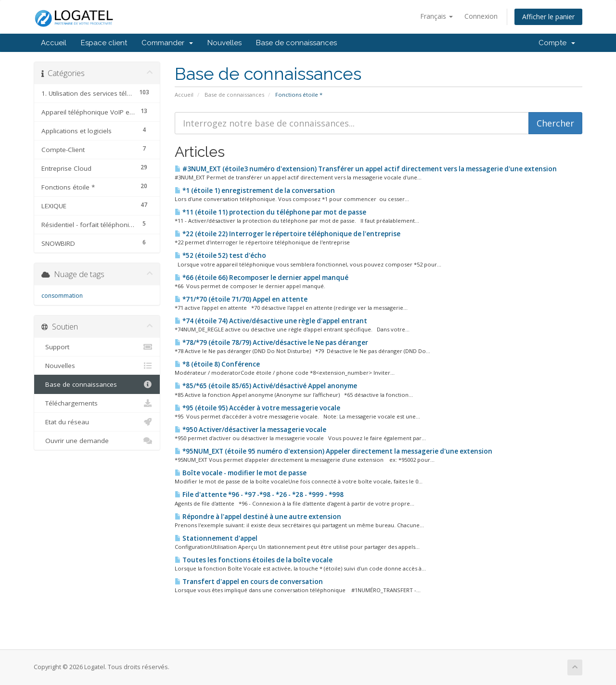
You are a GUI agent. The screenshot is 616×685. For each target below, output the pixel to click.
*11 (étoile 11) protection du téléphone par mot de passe (270, 212)
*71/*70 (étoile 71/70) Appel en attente (241, 299)
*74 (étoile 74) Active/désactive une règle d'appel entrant (271, 321)
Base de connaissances (296, 43)
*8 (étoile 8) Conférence (217, 364)
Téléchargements (97, 403)
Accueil (54, 43)
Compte (557, 43)
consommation (62, 296)
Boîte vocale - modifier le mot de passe (241, 473)
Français (436, 16)
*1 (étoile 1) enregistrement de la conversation (255, 190)
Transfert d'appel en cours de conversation (249, 582)
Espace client (104, 43)
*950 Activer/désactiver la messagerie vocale (250, 430)
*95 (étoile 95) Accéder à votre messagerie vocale (257, 408)
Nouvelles (225, 43)
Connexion (481, 16)
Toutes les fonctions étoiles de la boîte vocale (254, 560)
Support (97, 347)
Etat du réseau (97, 422)
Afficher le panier (548, 17)
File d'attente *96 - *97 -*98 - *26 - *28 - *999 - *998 (259, 495)
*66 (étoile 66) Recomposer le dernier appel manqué (262, 278)
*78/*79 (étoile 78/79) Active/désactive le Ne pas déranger (271, 342)
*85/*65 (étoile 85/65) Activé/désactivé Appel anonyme (266, 386)
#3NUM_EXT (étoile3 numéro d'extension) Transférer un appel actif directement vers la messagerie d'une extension (366, 169)
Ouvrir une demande (97, 441)
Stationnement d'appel (216, 538)
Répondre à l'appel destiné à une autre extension (258, 517)
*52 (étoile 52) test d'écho (220, 255)
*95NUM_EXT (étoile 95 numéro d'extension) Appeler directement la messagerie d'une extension (334, 451)
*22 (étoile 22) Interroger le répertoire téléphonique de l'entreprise (288, 234)
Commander (167, 43)
